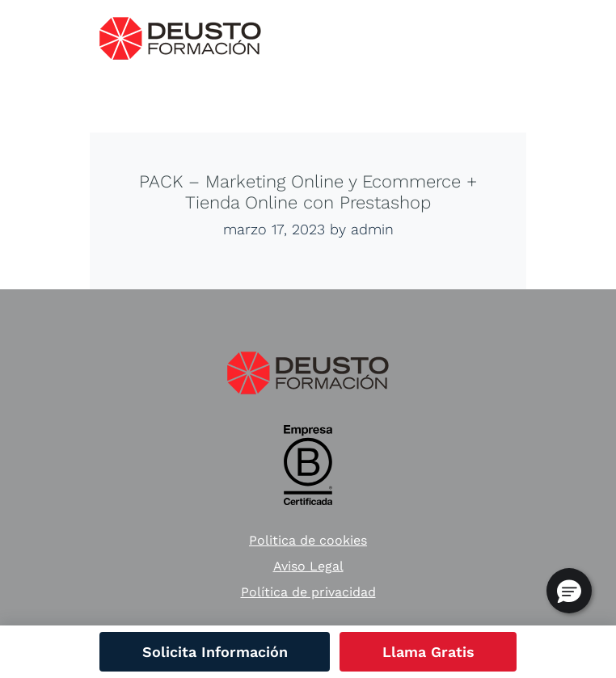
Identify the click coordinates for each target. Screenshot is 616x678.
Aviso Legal (308, 566)
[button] (569, 591)
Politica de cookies (308, 540)
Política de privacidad (308, 592)
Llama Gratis (428, 652)
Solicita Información (215, 652)
